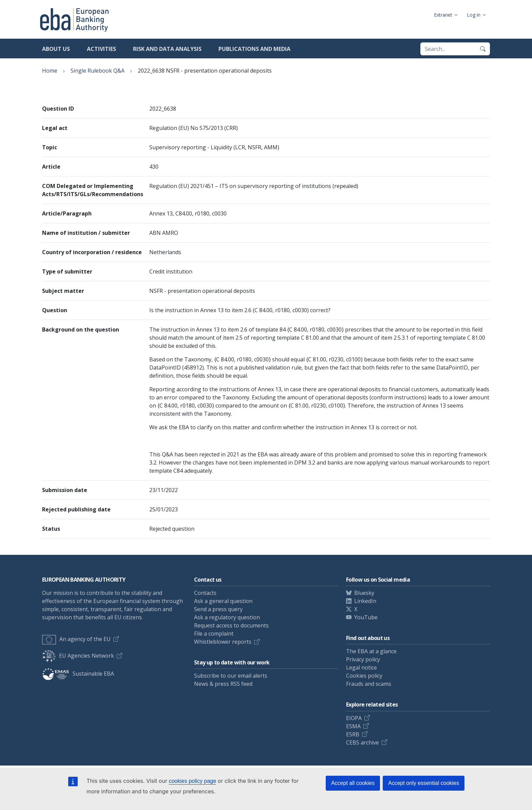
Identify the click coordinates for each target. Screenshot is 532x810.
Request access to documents (231, 625)
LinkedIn (365, 601)
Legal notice (362, 667)
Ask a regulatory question (227, 617)
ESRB (353, 734)
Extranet (443, 15)
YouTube (366, 617)
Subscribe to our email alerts (231, 676)
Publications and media (254, 49)
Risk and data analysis (167, 49)
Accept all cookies (353, 783)
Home (50, 71)
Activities (101, 49)
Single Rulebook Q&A (98, 71)
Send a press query (218, 609)
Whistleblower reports (223, 642)
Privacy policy (363, 659)
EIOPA (354, 718)
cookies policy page (192, 781)
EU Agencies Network (78, 656)
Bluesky (364, 593)
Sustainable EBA (78, 674)
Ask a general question (223, 601)
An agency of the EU (76, 639)
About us (56, 49)
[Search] (483, 49)
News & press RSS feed (223, 684)
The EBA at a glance (371, 651)
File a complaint (214, 634)
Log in (474, 15)
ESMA (353, 726)
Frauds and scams (369, 684)
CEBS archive (363, 742)
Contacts (205, 593)
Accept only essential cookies (424, 783)
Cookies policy (364, 676)
